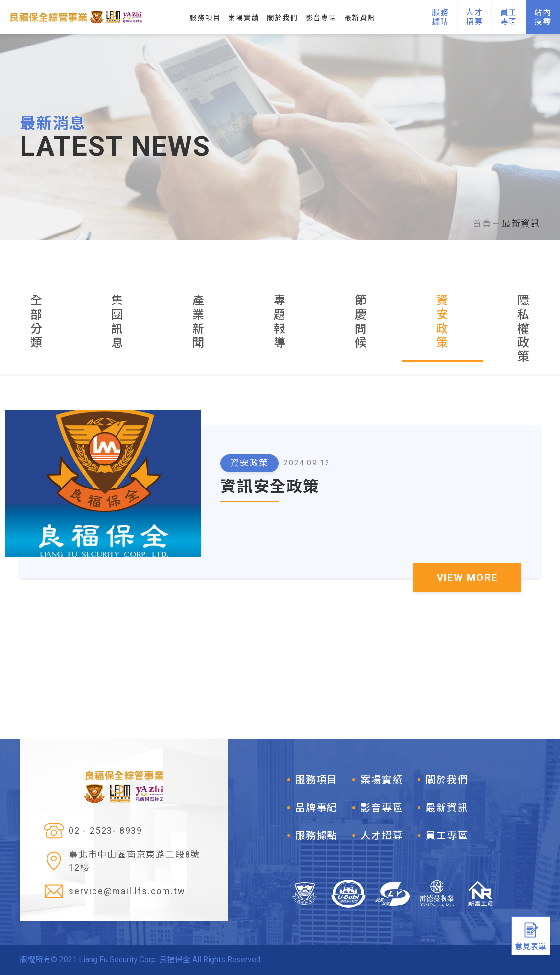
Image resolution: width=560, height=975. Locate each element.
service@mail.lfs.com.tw (127, 892)
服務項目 (316, 780)
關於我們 (447, 780)
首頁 (482, 223)
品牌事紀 (316, 808)
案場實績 (382, 780)
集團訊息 (117, 322)
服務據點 (316, 836)
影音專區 (382, 808)
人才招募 (382, 836)
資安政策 (443, 322)
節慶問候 (361, 322)
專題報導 (280, 322)
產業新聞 (199, 322)
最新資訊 (521, 223)
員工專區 (447, 836)
